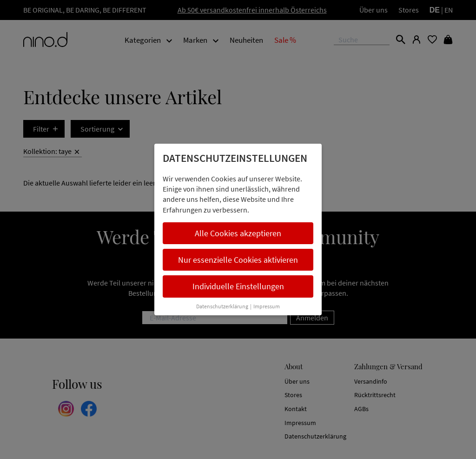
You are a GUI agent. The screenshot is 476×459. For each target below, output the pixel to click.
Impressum (267, 306)
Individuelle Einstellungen (238, 286)
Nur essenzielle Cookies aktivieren (238, 260)
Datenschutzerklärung (222, 306)
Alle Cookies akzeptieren (238, 233)
